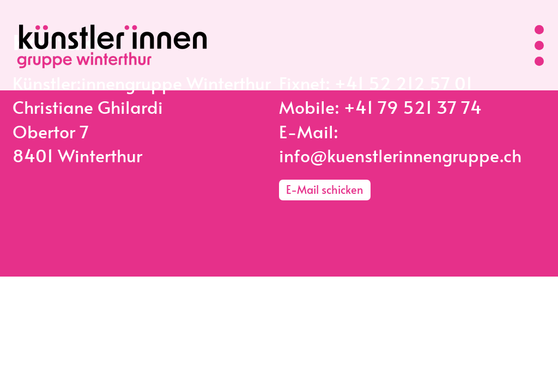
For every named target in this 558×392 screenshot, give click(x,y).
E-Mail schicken (325, 189)
